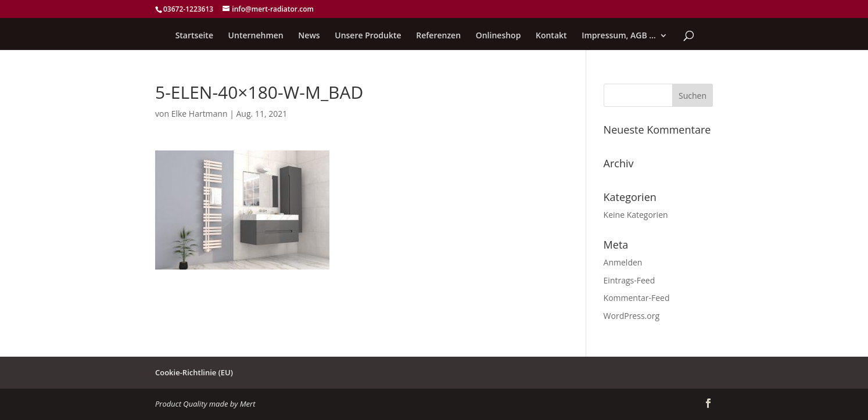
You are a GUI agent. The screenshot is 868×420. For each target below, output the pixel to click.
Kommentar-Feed (637, 298)
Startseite (194, 36)
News (309, 36)
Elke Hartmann (200, 114)
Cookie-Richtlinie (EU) (194, 372)
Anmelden (623, 262)
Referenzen (438, 36)
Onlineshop (498, 36)
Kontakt (551, 36)
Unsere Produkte (368, 36)
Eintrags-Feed (630, 280)
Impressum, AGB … (619, 36)
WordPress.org (632, 316)
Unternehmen (256, 36)
